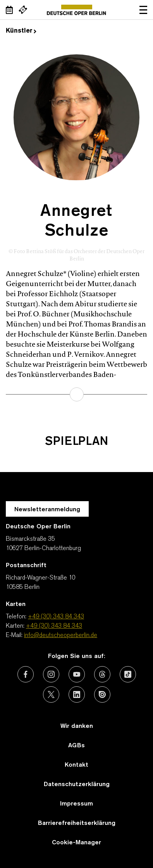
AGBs (76, 746)
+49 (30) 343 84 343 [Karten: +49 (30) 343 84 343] (54, 626)
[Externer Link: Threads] (102, 674)
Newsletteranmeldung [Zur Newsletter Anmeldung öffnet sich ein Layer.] (47, 510)
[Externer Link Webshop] (23, 10)
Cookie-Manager (76, 843)
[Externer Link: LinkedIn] (77, 694)
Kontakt (76, 765)
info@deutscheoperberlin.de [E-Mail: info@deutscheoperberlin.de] (61, 635)
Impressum (76, 804)
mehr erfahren (77, 394)
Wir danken (77, 726)
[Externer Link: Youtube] (77, 674)
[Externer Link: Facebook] (26, 674)
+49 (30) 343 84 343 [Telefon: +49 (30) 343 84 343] (56, 617)
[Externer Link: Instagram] (51, 674)
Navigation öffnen (143, 10)
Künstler (21, 31)
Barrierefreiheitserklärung (77, 823)
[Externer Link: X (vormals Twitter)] (51, 694)
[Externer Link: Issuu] (102, 694)
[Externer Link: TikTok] (128, 674)
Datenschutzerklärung (77, 785)
